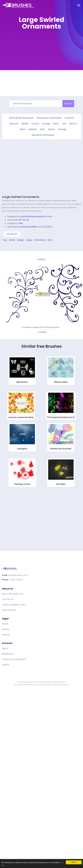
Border (25, 124)
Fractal (35, 124)
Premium (69, 118)
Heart (56, 124)
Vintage (62, 129)
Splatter (33, 129)
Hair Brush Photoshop (43, 135)
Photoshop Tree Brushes (49, 118)
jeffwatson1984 (29, 227)
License (6, 635)
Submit (6, 665)
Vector (51, 129)
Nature (73, 124)
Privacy (6, 629)
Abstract (14, 124)
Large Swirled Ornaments (21, 197)
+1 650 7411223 (16, 580)
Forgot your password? (14, 659)
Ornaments (40, 240)
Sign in (5, 648)
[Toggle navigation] (79, 5)
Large (29, 240)
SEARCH (68, 104)
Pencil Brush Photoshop (21, 118)
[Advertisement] (25, 57)
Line (64, 124)
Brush (12, 240)
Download (12, 234)
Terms (5, 624)
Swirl (42, 129)
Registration (8, 654)
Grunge (46, 124)
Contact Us (8, 599)
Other (22, 129)
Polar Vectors (9, 610)
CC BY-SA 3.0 (22, 220)
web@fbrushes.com (18, 575)
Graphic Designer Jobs (14, 605)
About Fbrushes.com (13, 594)
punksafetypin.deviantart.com (37, 216)
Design (21, 240)
